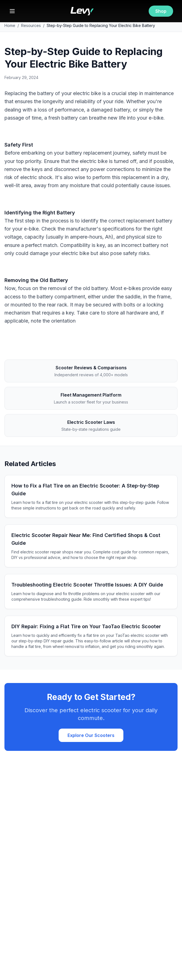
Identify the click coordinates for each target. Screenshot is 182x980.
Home (10, 25)
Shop (161, 11)
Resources (31, 25)
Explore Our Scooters (91, 735)
